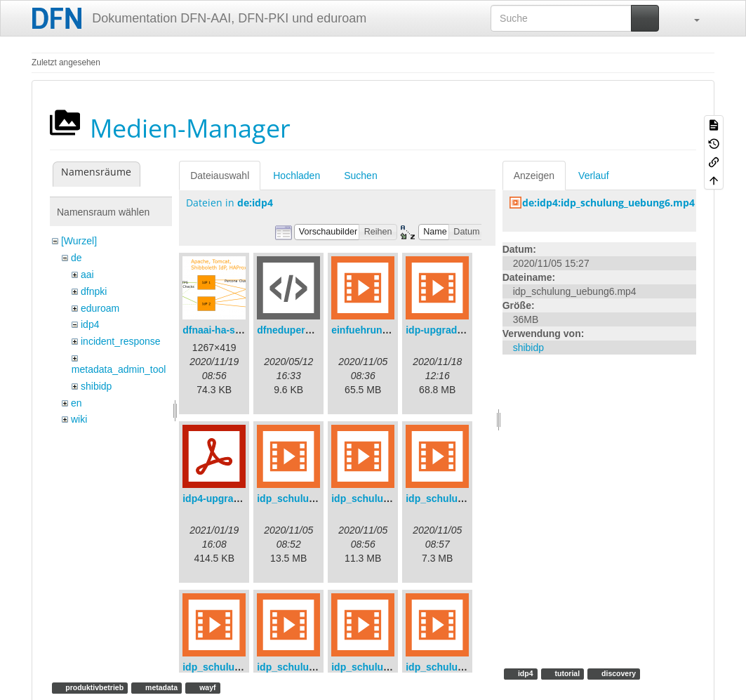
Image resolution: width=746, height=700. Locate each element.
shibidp (96, 386)
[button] (690, 18)
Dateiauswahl (220, 176)
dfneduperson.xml (299, 330)
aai (87, 275)
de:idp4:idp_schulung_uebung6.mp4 (608, 203)
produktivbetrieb (93, 687)
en (76, 403)
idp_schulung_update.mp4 (468, 667)
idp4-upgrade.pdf (222, 498)
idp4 (90, 324)
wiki (79, 419)
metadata (160, 687)
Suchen (360, 176)
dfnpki (94, 291)
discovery (618, 673)
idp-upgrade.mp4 (446, 330)
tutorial (567, 673)
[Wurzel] (79, 241)
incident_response (121, 341)
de (76, 258)
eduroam (100, 308)
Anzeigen (534, 176)
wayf (206, 687)
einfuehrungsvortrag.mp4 (391, 330)
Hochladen (297, 176)
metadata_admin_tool (119, 369)
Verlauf (594, 176)
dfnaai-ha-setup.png (229, 330)
